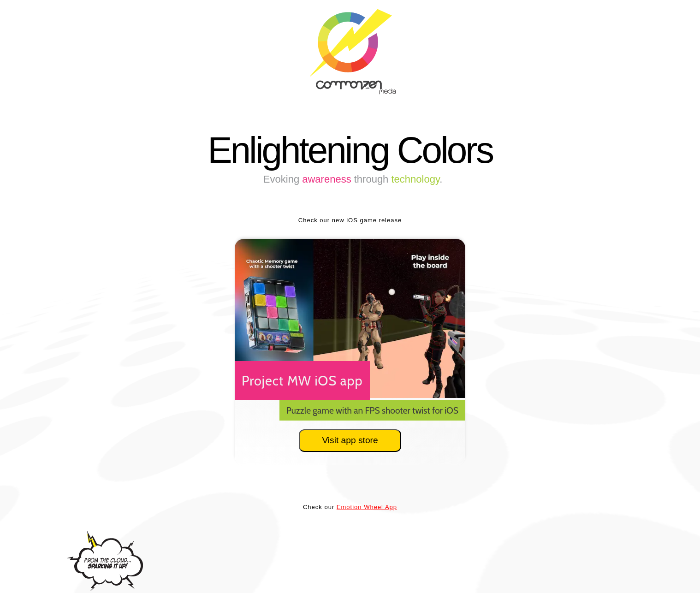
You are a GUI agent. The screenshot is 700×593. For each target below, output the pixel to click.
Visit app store (350, 440)
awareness (326, 179)
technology (415, 179)
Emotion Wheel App (367, 507)
